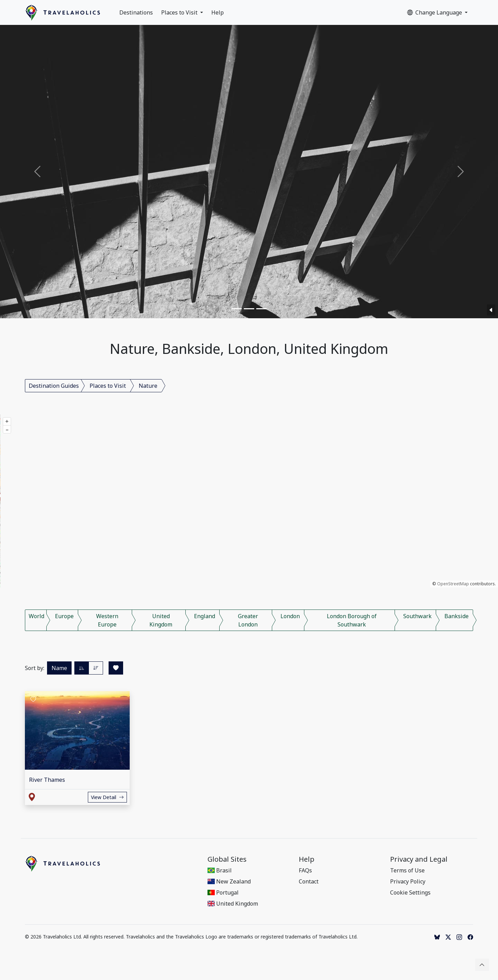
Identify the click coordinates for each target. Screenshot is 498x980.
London (290, 616)
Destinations (136, 12)
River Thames (47, 780)
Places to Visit (180, 12)
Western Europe (107, 620)
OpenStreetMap (453, 584)
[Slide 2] (249, 309)
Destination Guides (54, 386)
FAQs (305, 870)
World (36, 616)
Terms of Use (407, 870)
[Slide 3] (261, 309)
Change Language (435, 12)
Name (59, 668)
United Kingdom (161, 620)
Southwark (417, 616)
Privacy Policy (408, 881)
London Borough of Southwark (352, 620)
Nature (148, 386)
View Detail (107, 797)
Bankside (456, 616)
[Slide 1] (237, 309)
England (205, 616)
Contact (309, 881)
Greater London (248, 620)
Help (218, 12)
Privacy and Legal (419, 859)
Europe (64, 616)
